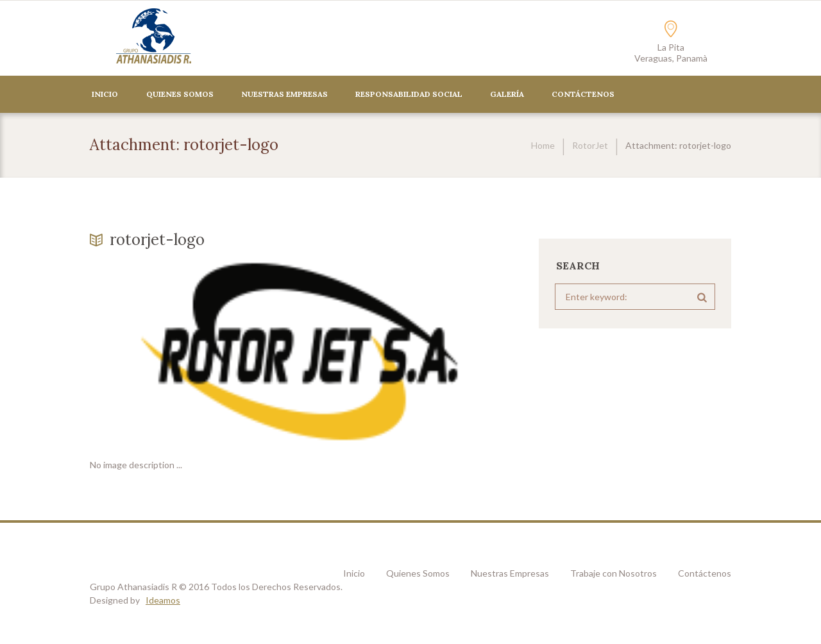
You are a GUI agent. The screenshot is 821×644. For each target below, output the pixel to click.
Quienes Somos (180, 94)
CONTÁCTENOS (583, 94)
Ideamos (163, 600)
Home (543, 145)
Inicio (105, 94)
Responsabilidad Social (409, 94)
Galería (507, 94)
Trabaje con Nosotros (614, 573)
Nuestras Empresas (284, 94)
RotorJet (590, 145)
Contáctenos (705, 573)
